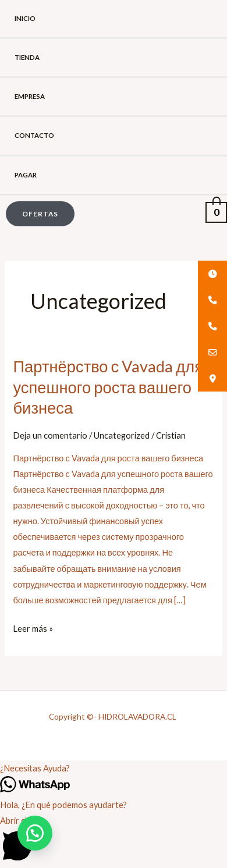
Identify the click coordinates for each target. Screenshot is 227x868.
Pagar (26, 175)
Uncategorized (122, 435)
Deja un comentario (50, 435)
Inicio (25, 18)
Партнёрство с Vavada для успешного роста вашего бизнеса (108, 387)
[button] (37, 214)
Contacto (34, 135)
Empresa (30, 96)
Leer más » (33, 627)
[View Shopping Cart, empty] (216, 211)
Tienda (27, 57)
